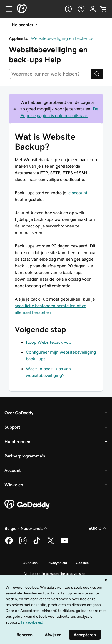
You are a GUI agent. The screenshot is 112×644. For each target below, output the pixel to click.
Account (13, 470)
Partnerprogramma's (25, 456)
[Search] (97, 74)
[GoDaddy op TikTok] (37, 543)
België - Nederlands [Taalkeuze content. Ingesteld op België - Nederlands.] (27, 528)
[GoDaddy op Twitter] (51, 543)
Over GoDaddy (19, 413)
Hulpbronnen (17, 441)
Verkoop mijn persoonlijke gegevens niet (56, 574)
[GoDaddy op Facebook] (9, 543)
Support (12, 427)
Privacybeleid (57, 563)
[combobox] (50, 74)
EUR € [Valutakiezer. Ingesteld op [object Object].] (98, 528)
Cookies (82, 563)
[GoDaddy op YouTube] (64, 543)
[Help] (68, 9)
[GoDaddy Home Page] (28, 505)
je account (77, 193)
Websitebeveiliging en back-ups (62, 38)
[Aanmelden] (93, 9)
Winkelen (14, 485)
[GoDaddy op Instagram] (23, 543)
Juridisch (30, 563)
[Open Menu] (7, 9)
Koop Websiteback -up (48, 342)
